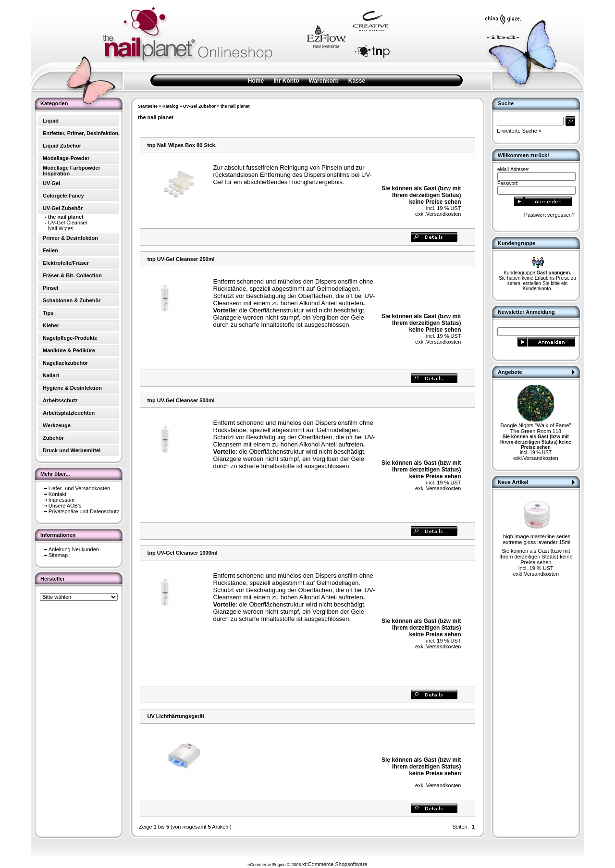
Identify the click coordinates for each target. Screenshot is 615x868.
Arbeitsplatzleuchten (69, 413)
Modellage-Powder (66, 158)
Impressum (61, 500)
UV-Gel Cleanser (68, 223)
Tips (48, 313)
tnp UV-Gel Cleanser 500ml (181, 400)
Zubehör (53, 438)
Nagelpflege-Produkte (70, 338)
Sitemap (58, 555)
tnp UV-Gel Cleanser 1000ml (183, 553)
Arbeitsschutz (60, 400)
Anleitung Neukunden (74, 549)
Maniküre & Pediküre (69, 350)
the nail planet (235, 106)
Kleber (51, 325)
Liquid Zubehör (62, 146)
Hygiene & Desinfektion (72, 388)
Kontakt (57, 494)
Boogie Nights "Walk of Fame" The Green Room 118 (536, 428)
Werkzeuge (57, 425)
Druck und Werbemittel (72, 450)
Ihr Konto (286, 81)
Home (256, 81)
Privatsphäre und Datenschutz (84, 511)
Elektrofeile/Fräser (66, 263)
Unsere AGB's (65, 506)
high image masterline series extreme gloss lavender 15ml (537, 539)
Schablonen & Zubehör (72, 300)
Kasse (357, 81)
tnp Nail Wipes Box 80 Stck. (182, 145)
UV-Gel (51, 183)
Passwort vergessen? (549, 215)
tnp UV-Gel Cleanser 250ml (181, 259)
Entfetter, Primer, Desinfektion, (81, 133)
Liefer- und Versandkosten (79, 488)
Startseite (148, 106)
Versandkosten (444, 214)
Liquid (51, 121)
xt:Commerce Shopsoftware (335, 864)
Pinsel (50, 288)
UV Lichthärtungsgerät (176, 716)
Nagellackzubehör (65, 363)
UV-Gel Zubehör (199, 106)
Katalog (170, 106)
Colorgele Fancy (63, 196)
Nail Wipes (61, 228)
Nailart (51, 375)
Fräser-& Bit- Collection (72, 275)
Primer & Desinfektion (70, 238)
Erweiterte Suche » (519, 131)
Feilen (50, 250)
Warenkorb (324, 81)
